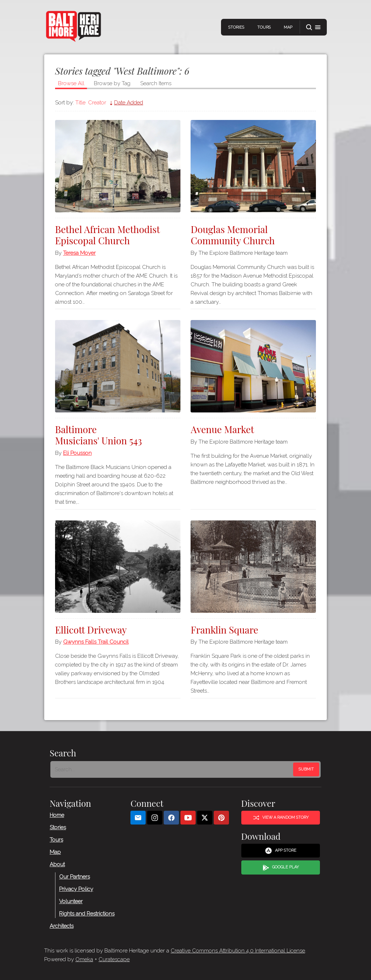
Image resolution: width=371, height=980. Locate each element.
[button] (313, 27)
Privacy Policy (76, 889)
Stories (236, 27)
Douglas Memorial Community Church (233, 235)
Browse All (71, 83)
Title (80, 103)
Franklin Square (224, 630)
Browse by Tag (112, 83)
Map (288, 27)
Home (57, 815)
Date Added (129, 103)
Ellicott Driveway (91, 630)
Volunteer (71, 901)
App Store (281, 851)
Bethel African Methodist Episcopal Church (107, 235)
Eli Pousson (77, 453)
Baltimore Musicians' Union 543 (99, 435)
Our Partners (74, 876)
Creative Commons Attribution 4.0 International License (238, 951)
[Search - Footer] (172, 769)
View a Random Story (281, 818)
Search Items (156, 83)
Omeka (84, 959)
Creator (97, 103)
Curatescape (114, 959)
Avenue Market (222, 429)
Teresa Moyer (79, 253)
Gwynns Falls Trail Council (96, 642)
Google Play (281, 867)
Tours (264, 27)
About (57, 864)
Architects (62, 926)
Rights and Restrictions (87, 913)
